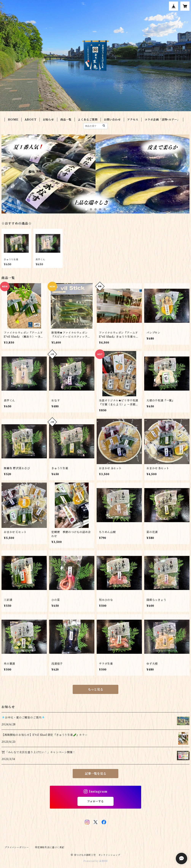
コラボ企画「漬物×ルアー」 (162, 120)
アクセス (133, 120)
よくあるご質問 (88, 120)
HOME (13, 120)
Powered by (96, 861)
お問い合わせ (112, 120)
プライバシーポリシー (17, 847)
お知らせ (48, 120)
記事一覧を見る (95, 774)
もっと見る (95, 689)
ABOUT (31, 120)
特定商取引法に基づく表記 (50, 847)
